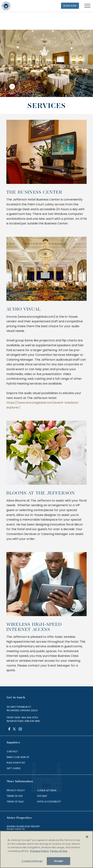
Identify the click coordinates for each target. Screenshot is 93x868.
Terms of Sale (15, 802)
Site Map (42, 796)
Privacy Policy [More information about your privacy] (39, 851)
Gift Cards (14, 768)
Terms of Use (15, 796)
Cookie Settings (47, 790)
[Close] (87, 837)
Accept (59, 861)
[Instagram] (20, 729)
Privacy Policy (16, 790)
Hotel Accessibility (49, 802)
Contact (12, 751)
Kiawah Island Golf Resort (23, 826)
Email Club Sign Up (18, 757)
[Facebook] (9, 729)
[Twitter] (15, 729)
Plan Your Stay (16, 763)
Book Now (70, 6)
